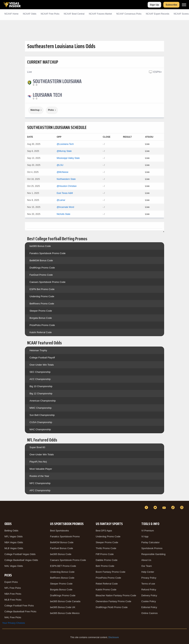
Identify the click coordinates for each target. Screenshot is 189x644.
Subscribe (171, 5)
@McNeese (62, 172)
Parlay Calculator (151, 542)
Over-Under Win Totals (42, 365)
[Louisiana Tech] (47, 95)
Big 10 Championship (41, 386)
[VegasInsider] (4, 511)
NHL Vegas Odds (14, 566)
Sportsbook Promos (152, 548)
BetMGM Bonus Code (41, 260)
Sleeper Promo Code (41, 311)
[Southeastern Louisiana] (57, 81)
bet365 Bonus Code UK (63, 607)
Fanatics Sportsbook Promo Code (48, 253)
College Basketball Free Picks (20, 611)
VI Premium (148, 531)
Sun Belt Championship (42, 415)
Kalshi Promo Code (106, 590)
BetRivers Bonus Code (62, 578)
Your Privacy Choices (14, 623)
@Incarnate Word (65, 207)
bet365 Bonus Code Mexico (65, 613)
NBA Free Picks (13, 594)
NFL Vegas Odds (14, 536)
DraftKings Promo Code (42, 268)
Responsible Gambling (153, 554)
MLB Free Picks (13, 600)
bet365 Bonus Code (40, 246)
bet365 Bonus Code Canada (65, 601)
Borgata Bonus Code (41, 318)
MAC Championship (40, 429)
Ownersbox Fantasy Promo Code (114, 601)
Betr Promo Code (105, 566)
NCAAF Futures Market (100, 14)
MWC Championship (41, 408)
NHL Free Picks (13, 617)
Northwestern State (66, 179)
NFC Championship (40, 483)
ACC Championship (40, 379)
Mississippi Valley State (68, 158)
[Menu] (184, 5)
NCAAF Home (11, 14)
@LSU (60, 165)
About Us (146, 560)
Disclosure (114, 637)
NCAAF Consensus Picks (129, 14)
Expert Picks (11, 582)
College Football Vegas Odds (20, 554)
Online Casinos (150, 613)
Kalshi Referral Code (41, 332)
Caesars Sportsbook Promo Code (47, 282)
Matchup (35, 110)
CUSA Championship (41, 422)
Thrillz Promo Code (106, 548)
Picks (51, 110)
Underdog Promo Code (42, 296)
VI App (145, 536)
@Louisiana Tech (65, 144)
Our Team (147, 566)
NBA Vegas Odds (14, 542)
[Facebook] (147, 507)
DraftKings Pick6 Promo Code (112, 607)
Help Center (148, 572)
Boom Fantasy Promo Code (111, 572)
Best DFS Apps (104, 531)
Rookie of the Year (39, 476)
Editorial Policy (149, 607)
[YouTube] (165, 507)
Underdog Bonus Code (62, 572)
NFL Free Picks (13, 588)
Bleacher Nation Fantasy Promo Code (116, 595)
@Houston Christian (67, 186)
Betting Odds (11, 531)
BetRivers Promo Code (42, 304)
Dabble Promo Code (107, 560)
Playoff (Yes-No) (38, 462)
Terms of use (148, 584)
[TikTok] (173, 507)
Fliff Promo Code (105, 554)
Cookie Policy (149, 601)
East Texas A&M (65, 193)
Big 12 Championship (41, 393)
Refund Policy (149, 590)
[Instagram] (182, 507)
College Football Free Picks (19, 606)
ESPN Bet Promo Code (42, 289)
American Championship (43, 401)
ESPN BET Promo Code (63, 566)
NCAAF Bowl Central (74, 14)
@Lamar (61, 200)
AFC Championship (40, 490)
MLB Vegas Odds (14, 548)
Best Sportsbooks (59, 531)
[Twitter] (156, 507)
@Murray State (64, 151)
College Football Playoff (42, 358)
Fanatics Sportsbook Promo (65, 536)
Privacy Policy (149, 578)
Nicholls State (63, 214)
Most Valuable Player (41, 469)
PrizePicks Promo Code (42, 325)
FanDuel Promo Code (41, 275)
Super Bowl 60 (37, 447)
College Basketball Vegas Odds (21, 560)
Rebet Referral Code (107, 584)
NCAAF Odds (30, 14)
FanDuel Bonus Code (61, 548)
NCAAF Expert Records (158, 14)
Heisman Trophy (38, 350)
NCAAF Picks (50, 14)
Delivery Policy (149, 595)
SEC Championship (40, 372)
